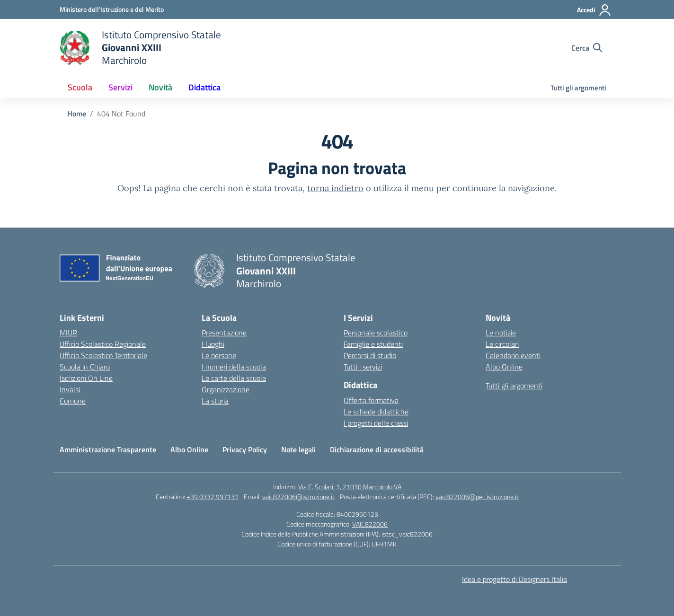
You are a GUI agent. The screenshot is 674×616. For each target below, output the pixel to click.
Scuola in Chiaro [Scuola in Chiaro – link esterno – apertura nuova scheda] (85, 367)
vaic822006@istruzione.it (298, 497)
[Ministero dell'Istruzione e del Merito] (112, 9)
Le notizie (501, 333)
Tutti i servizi (363, 367)
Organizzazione (226, 389)
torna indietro (335, 188)
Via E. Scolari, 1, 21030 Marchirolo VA (350, 487)
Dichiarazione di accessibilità (377, 449)
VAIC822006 (370, 524)
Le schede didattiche (376, 412)
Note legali (298, 449)
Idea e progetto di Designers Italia (514, 579)
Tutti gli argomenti (578, 88)
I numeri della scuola (234, 367)
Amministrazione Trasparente (108, 449)
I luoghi (213, 344)
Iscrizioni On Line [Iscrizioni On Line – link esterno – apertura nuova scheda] (86, 378)
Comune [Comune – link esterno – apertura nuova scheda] (73, 401)
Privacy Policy (245, 449)
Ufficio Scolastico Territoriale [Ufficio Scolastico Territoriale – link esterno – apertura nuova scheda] (103, 355)
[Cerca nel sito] (587, 48)
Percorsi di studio (370, 355)
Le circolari (502, 344)
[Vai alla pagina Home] (77, 114)
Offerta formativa (371, 400)
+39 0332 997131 (213, 497)
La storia (215, 401)
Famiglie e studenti (373, 344)
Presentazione (224, 333)
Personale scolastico (376, 333)
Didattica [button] (204, 87)
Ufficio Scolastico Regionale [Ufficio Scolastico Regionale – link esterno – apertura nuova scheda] (103, 344)
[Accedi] (594, 10)
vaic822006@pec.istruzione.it (477, 497)
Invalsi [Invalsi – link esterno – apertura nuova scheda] (70, 389)
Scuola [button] (80, 87)
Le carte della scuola (234, 378)
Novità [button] (160, 87)
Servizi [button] (120, 87)
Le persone (219, 355)
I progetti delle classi (376, 423)
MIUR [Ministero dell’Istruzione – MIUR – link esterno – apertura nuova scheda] (68, 333)
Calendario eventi (513, 355)
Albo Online (504, 367)
